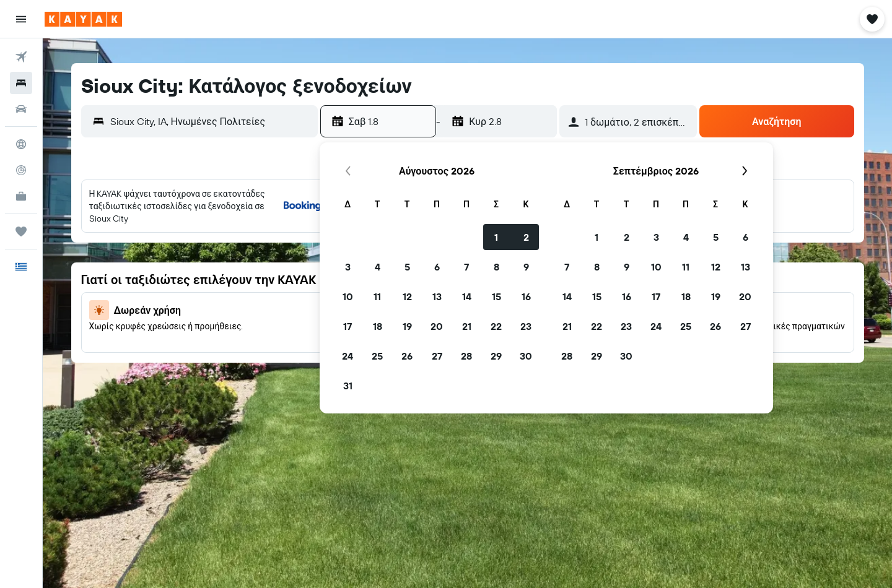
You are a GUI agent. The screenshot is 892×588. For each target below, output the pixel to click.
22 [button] (496, 326)
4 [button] (378, 267)
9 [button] (526, 267)
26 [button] (407, 356)
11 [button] (377, 296)
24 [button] (348, 356)
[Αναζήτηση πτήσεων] (21, 57)
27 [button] (437, 356)
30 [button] (526, 356)
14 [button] (467, 296)
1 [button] (496, 237)
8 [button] (496, 267)
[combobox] (211, 121)
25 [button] (377, 356)
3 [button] (348, 267)
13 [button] (437, 296)
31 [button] (348, 386)
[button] (21, 19)
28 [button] (466, 356)
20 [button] (437, 326)
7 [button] (466, 267)
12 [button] (407, 296)
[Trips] (21, 231)
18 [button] (378, 326)
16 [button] (526, 296)
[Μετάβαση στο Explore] (21, 144)
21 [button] (467, 326)
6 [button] (437, 267)
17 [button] (348, 326)
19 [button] (407, 326)
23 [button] (526, 326)
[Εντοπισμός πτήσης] (21, 170)
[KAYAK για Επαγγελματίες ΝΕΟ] (21, 196)
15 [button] (496, 296)
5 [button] (407, 267)
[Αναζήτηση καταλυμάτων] (21, 83)
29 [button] (496, 356)
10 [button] (348, 296)
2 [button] (526, 237)
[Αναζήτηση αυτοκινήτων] (21, 109)
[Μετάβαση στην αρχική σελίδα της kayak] (83, 19)
